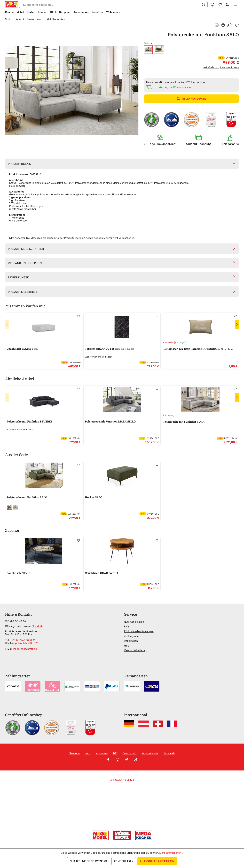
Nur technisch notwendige (89, 861)
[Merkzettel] (220, 5)
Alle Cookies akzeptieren (157, 861)
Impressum (102, 753)
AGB (115, 753)
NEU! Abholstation (134, 622)
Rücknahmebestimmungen (139, 631)
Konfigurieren (124, 861)
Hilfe (127, 646)
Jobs (88, 753)
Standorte (38, 626)
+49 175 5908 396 (28, 643)
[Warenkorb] (228, 5)
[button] (160, 140)
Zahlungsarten (132, 636)
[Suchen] (204, 5)
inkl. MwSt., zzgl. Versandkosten (221, 67)
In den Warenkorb (192, 99)
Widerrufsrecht (150, 753)
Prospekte (170, 753)
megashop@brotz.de (25, 649)
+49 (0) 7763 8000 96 (23, 640)
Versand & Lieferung (136, 650)
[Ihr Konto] (213, 5)
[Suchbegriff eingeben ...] (113, 5)
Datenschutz (130, 753)
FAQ (126, 626)
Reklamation (131, 641)
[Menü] (235, 5)
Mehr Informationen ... (171, 853)
